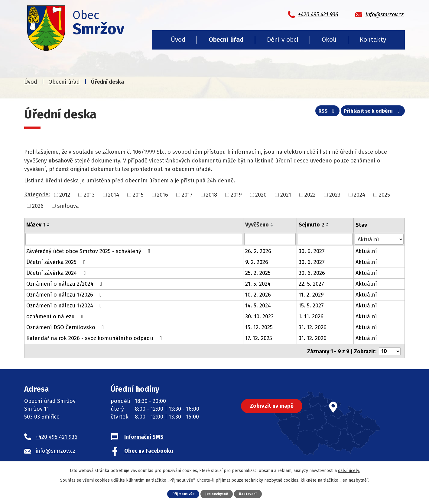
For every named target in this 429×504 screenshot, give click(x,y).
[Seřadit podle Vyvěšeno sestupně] (272, 226)
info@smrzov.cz (55, 450)
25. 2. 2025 (258, 273)
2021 (286, 195)
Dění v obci (283, 40)
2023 (335, 195)
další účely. (349, 470)
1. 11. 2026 (311, 316)
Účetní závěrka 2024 (57, 273)
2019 (236, 195)
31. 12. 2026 (313, 327)
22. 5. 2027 (312, 284)
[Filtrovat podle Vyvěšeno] (270, 239)
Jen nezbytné (217, 494)
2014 (114, 195)
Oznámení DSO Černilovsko (66, 327)
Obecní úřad (226, 40)
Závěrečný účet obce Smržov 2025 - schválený (89, 251)
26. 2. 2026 (258, 251)
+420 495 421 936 (57, 436)
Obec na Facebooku (149, 450)
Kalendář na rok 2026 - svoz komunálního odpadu (95, 338)
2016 (162, 195)
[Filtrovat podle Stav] (379, 238)
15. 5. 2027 (312, 305)
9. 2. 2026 (257, 262)
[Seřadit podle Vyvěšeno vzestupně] (272, 223)
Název (36, 225)
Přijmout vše (181, 494)
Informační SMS (144, 436)
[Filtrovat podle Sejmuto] (325, 239)
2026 (38, 206)
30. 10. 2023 (259, 316)
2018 (211, 195)
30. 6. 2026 (312, 273)
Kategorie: (37, 194)
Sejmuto (312, 225)
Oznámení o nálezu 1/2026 (65, 294)
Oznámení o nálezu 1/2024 (65, 305)
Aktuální (367, 251)
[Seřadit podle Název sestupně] (49, 226)
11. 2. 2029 (312, 294)
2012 (65, 195)
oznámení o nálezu (56, 316)
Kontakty (373, 40)
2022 (310, 195)
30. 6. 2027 (312, 251)
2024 (359, 195)
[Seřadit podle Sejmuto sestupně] (328, 226)
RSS (322, 113)
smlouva (68, 206)
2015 (138, 195)
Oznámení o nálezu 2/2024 (65, 284)
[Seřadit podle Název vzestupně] (49, 223)
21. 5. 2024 (258, 284)
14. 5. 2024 (258, 305)
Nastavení (250, 494)
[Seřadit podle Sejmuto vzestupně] (328, 223)
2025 (384, 195)
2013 (89, 195)
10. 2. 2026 (258, 294)
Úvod (178, 40)
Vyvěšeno (257, 225)
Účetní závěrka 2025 (57, 262)
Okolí (329, 40)
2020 (261, 195)
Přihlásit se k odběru (371, 113)
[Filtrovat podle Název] (134, 239)
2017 (187, 195)
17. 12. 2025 (259, 338)
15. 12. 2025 (259, 327)
